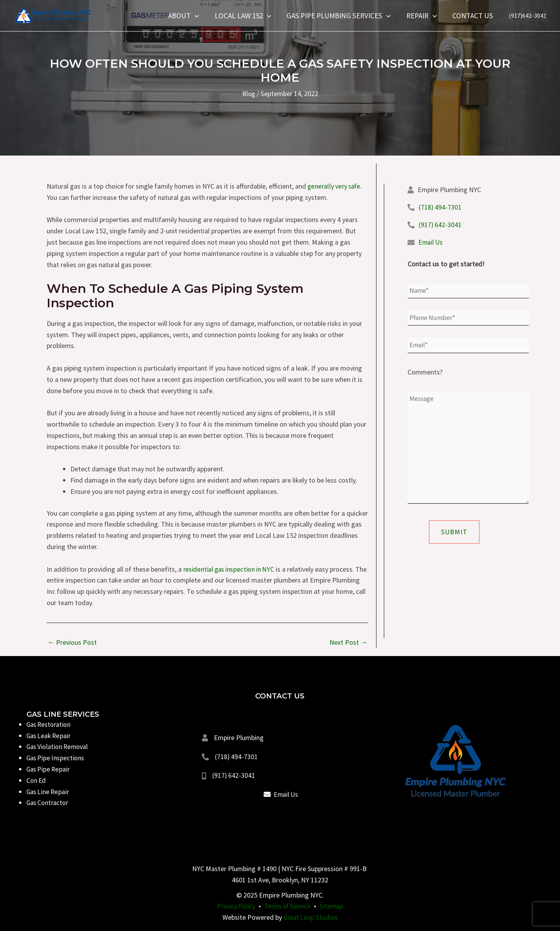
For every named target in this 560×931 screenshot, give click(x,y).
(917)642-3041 (528, 16)
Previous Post (72, 642)
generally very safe (335, 186)
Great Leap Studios (311, 917)
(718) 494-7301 (440, 207)
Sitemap (333, 906)
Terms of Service (288, 906)
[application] (198, 16)
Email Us (431, 242)
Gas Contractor (49, 802)
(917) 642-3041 (440, 225)
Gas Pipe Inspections (57, 758)
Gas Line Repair (49, 792)
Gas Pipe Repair (49, 769)
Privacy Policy (235, 906)
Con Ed (37, 780)
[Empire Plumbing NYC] (52, 15)
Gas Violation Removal (59, 746)
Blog (249, 94)
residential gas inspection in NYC (230, 569)
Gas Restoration (50, 724)
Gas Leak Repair (50, 736)
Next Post (348, 642)
